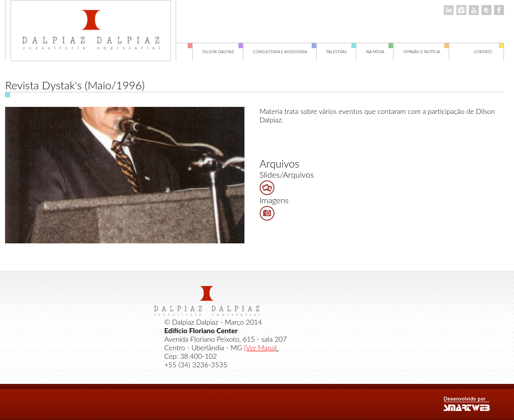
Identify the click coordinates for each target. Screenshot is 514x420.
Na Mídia (380, 52)
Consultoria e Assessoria (285, 52)
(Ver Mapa (259, 347)
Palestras (341, 52)
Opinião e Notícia (426, 52)
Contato (489, 52)
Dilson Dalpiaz (223, 52)
